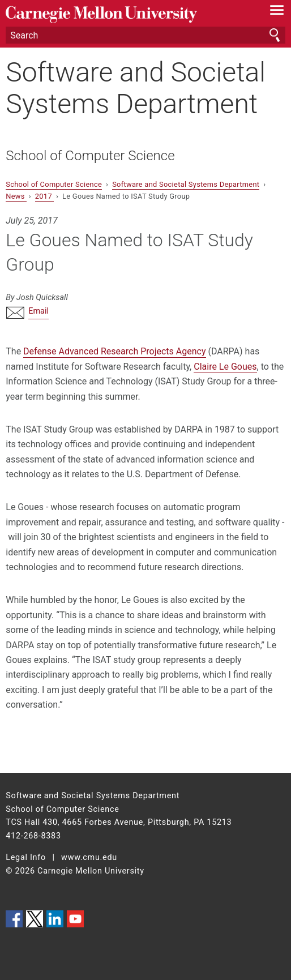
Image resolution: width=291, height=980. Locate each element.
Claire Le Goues (225, 367)
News (16, 196)
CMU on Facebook (14, 919)
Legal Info (26, 857)
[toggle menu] (277, 12)
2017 (45, 196)
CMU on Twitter (35, 919)
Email (38, 311)
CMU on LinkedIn (55, 919)
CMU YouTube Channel (75, 919)
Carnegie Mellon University (124, 14)
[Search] (145, 35)
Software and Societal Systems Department (136, 88)
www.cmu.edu (89, 857)
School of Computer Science (90, 156)
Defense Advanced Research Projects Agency (114, 351)
